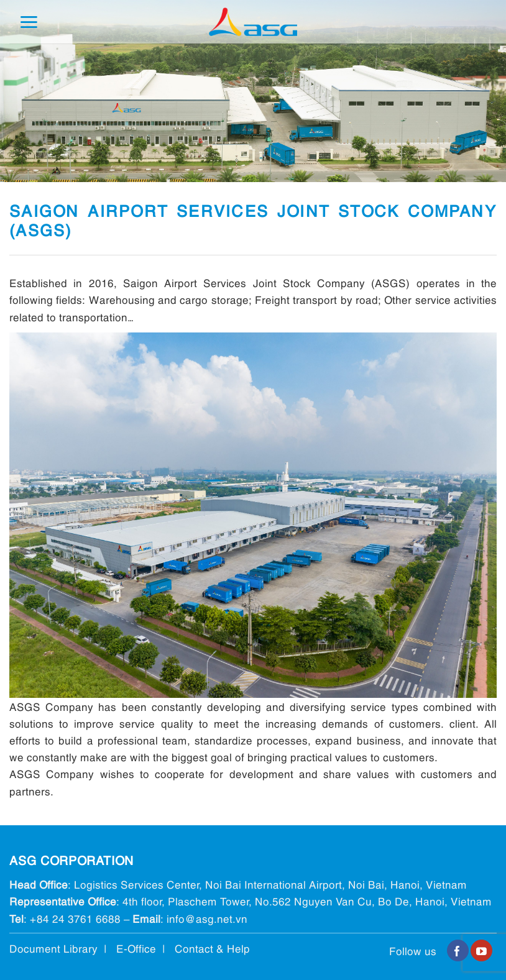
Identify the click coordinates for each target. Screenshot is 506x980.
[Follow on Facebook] (458, 951)
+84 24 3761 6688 (75, 918)
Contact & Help (212, 948)
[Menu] (29, 22)
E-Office (136, 948)
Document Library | (63, 948)
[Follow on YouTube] (481, 951)
